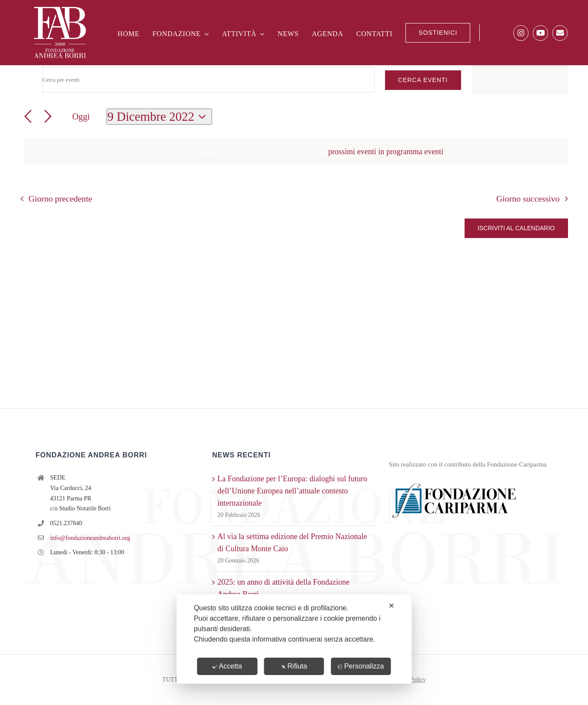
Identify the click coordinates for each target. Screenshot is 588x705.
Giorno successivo (528, 199)
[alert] (296, 152)
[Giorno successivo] (48, 117)
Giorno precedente (60, 199)
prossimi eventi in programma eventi (386, 152)
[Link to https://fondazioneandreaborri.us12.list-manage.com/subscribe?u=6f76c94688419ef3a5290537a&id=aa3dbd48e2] (560, 33)
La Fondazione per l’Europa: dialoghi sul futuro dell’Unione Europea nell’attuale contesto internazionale (292, 491)
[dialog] (294, 639)
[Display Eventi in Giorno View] (546, 80)
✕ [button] (391, 606)
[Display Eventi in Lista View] (490, 80)
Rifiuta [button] (294, 666)
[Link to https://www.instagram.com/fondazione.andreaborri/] (521, 33)
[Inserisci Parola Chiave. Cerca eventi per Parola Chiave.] (208, 80)
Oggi (81, 116)
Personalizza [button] (361, 666)
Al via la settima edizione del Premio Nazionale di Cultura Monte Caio (292, 543)
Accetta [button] (227, 666)
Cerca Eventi (423, 80)
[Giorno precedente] (28, 117)
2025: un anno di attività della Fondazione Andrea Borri (283, 588)
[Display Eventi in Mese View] (517, 80)
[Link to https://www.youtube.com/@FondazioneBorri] (540, 33)
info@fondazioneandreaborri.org (90, 538)
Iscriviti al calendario (516, 228)
